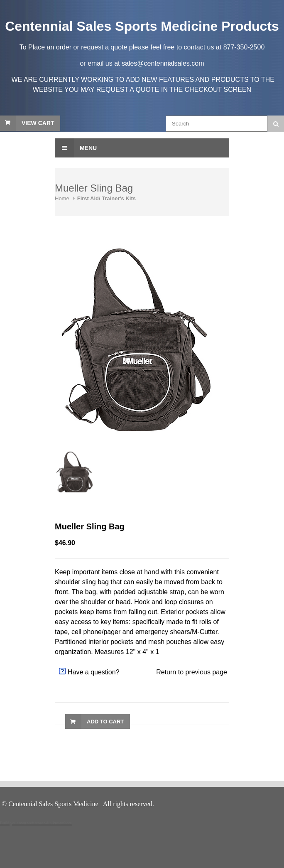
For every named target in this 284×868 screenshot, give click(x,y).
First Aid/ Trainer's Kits (106, 198)
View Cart (38, 123)
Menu (76, 148)
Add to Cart (105, 722)
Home (62, 198)
